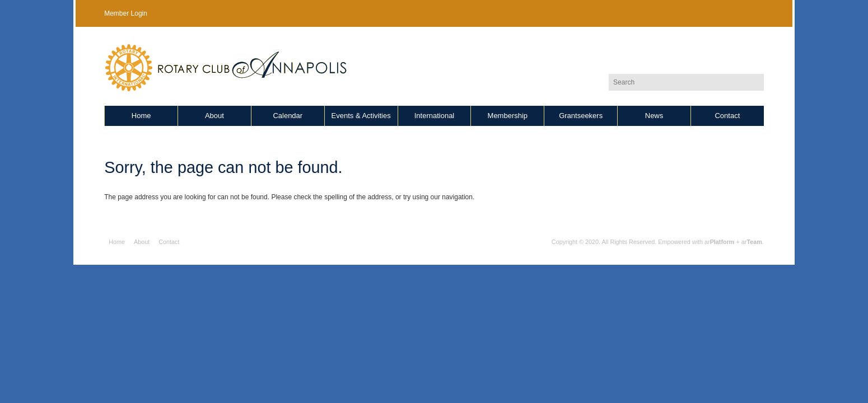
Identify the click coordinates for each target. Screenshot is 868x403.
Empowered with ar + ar (710, 242)
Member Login (126, 13)
